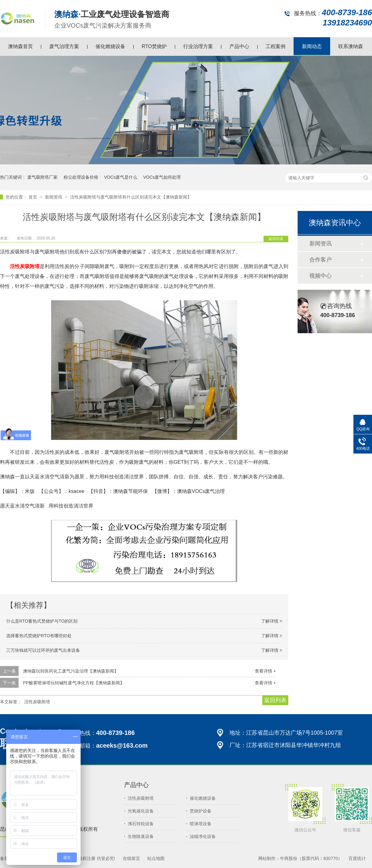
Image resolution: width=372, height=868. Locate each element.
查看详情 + (265, 671)
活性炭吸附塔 (37, 702)
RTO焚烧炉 (154, 46)
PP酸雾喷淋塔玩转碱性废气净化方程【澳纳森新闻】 (74, 683)
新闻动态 (312, 46)
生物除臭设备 (139, 836)
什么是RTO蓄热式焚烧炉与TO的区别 (42, 621)
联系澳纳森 (351, 46)
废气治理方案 (64, 46)
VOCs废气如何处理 (162, 177)
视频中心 (321, 276)
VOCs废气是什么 (121, 177)
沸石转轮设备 (139, 824)
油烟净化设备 (201, 836)
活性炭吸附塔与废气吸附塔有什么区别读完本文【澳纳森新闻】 (131, 197)
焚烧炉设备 (199, 811)
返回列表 (276, 239)
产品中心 (239, 46)
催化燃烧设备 (110, 46)
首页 (33, 197)
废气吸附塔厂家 (42, 177)
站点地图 (156, 858)
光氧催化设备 (139, 811)
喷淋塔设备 (199, 824)
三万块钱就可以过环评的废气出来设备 (43, 650)
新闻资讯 (54, 197)
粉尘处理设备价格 (81, 177)
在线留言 (131, 858)
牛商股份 (289, 858)
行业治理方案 (198, 46)
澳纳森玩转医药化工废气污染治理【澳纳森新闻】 (71, 671)
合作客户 (321, 260)
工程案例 (276, 46)
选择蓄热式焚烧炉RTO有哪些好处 (39, 636)
